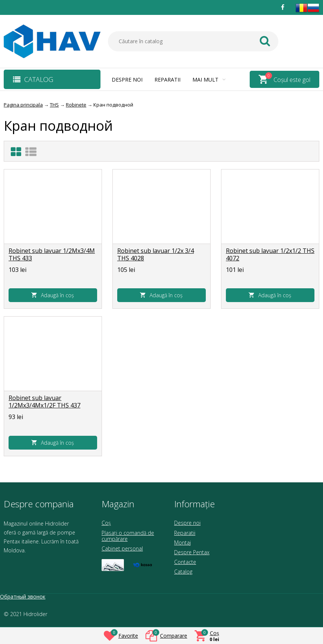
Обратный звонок (23, 597)
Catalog (183, 572)
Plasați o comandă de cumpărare (128, 536)
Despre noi (127, 80)
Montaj (183, 543)
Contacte (185, 562)
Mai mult (209, 80)
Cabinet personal (122, 548)
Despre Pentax (192, 552)
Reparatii (167, 80)
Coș (106, 523)
